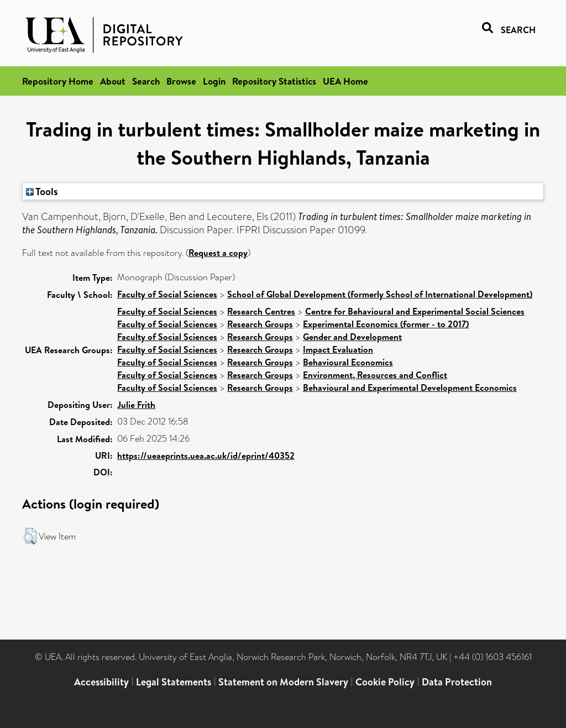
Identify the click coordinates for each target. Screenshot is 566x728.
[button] (30, 536)
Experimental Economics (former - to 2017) (386, 324)
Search (146, 81)
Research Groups (260, 324)
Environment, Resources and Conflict (375, 375)
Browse (181, 81)
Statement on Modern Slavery (283, 682)
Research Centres (261, 311)
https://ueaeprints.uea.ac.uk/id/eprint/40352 (206, 455)
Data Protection (457, 682)
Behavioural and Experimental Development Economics (410, 387)
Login (214, 81)
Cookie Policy (385, 682)
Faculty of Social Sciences (167, 294)
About (113, 81)
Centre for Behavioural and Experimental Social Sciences (415, 311)
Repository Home (58, 81)
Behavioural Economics (348, 362)
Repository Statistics (274, 81)
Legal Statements (174, 682)
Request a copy (218, 253)
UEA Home (345, 81)
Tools (42, 191)
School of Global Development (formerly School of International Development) (380, 294)
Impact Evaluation (338, 349)
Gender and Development (352, 337)
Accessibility (101, 682)
